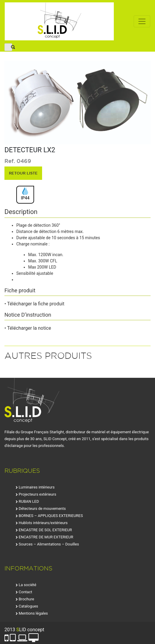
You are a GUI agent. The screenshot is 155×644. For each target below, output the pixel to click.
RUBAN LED (29, 501)
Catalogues (28, 606)
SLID (59, 21)
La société (27, 585)
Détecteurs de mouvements (42, 509)
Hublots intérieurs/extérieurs (43, 523)
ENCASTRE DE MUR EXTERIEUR (46, 537)
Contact (25, 592)
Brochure (26, 599)
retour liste (23, 173)
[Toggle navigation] (142, 21)
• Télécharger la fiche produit (34, 304)
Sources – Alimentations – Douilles (49, 544)
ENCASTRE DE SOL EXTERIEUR (45, 530)
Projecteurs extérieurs (37, 494)
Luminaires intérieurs (37, 487)
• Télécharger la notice (28, 328)
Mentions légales (33, 613)
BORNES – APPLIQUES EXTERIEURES (51, 516)
